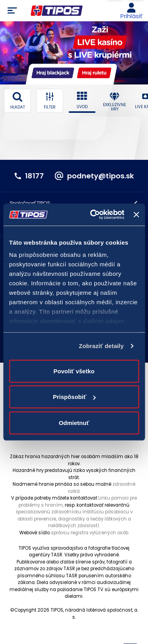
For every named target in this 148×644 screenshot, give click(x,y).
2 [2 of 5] (71, 83)
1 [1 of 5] (66, 83)
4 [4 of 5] (78, 83)
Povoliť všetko (74, 371)
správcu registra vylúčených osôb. (90, 533)
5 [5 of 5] (82, 83)
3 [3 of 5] (74, 83)
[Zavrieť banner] (136, 215)
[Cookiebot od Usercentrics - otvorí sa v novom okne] (93, 215)
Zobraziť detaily (101, 346)
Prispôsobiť (74, 397)
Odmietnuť (74, 422)
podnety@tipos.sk (100, 176)
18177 (34, 176)
